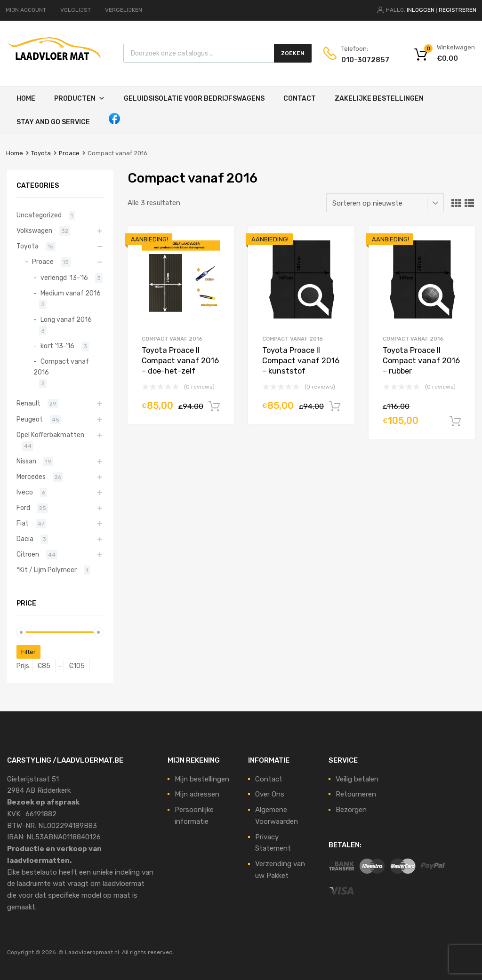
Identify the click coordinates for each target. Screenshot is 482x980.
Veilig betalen (357, 779)
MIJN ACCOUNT (26, 10)
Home (26, 99)
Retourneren (356, 794)
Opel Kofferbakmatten (50, 435)
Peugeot (30, 419)
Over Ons (270, 794)
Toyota (41, 153)
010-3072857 (364, 60)
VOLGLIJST (76, 10)
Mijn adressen (197, 794)
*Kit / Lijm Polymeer (47, 570)
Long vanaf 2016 (66, 319)
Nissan (26, 461)
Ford (23, 508)
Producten (75, 99)
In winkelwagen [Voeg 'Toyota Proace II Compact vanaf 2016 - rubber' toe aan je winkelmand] (455, 422)
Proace (69, 153)
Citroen (28, 554)
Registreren (458, 10)
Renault (28, 403)
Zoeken (293, 53)
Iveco (25, 492)
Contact (300, 99)
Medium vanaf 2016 (71, 293)
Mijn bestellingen (202, 779)
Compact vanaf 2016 (172, 339)
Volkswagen (34, 231)
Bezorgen (351, 810)
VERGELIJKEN (124, 10)
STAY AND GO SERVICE (53, 122)
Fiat (23, 523)
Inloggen (421, 10)
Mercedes (31, 477)
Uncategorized (39, 215)
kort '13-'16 (57, 346)
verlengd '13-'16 (64, 278)
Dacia (25, 539)
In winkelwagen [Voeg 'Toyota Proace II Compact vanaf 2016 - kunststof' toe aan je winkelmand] (335, 406)
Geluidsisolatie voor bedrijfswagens (194, 99)
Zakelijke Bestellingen (379, 99)
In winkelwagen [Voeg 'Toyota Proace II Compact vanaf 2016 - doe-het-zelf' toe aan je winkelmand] (214, 406)
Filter (28, 652)
